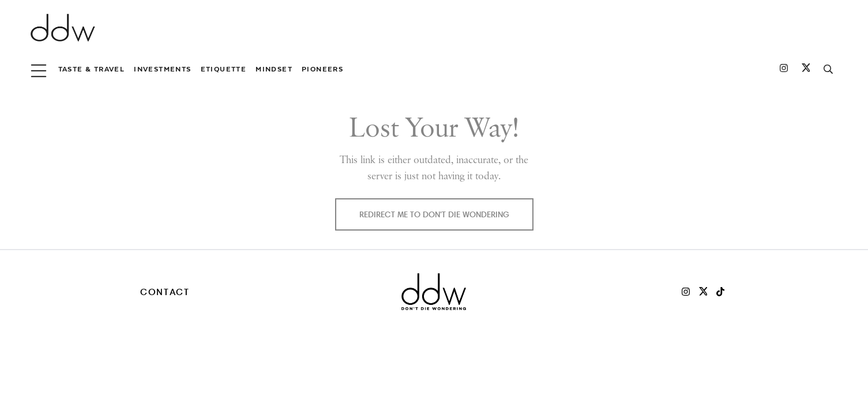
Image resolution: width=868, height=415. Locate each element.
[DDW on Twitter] (806, 69)
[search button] (828, 69)
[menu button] (39, 69)
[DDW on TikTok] (720, 292)
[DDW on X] (703, 292)
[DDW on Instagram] (784, 69)
